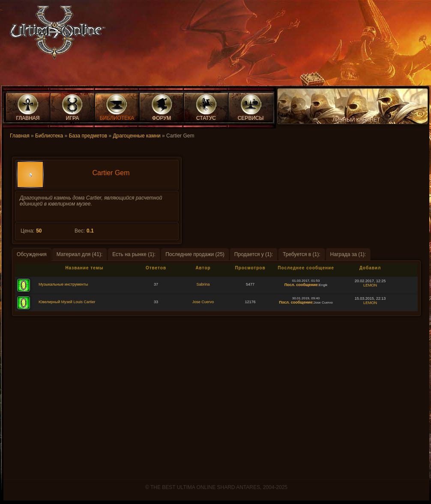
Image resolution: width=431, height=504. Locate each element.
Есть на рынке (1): (134, 254)
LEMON (370, 285)
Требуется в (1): (302, 254)
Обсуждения (32, 254)
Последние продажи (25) (195, 254)
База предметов (88, 136)
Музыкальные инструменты (63, 284)
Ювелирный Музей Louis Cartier (67, 302)
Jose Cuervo (203, 302)
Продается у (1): (254, 254)
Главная (20, 136)
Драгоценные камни (136, 136)
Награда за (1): (348, 254)
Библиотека (49, 136)
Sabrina (203, 284)
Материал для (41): (79, 254)
